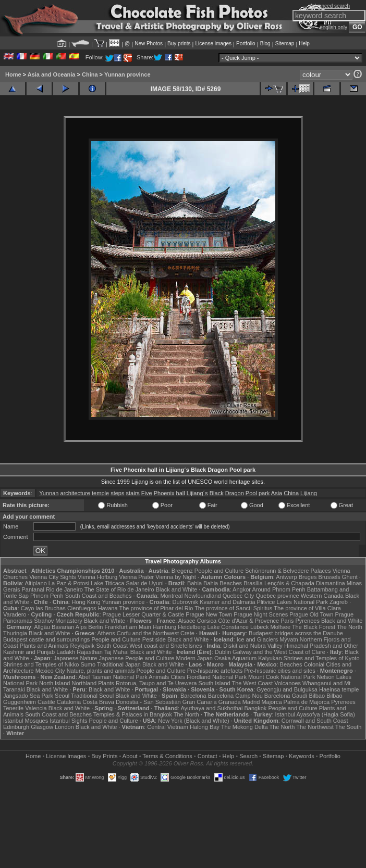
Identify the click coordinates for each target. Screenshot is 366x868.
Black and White (176, 589)
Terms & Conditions (167, 756)
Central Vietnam (168, 727)
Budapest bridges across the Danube (296, 633)
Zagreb (339, 602)
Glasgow (42, 727)
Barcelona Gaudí (286, 696)
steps (117, 493)
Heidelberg (192, 627)
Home (13, 74)
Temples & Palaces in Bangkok (133, 714)
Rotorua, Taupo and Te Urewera (156, 683)
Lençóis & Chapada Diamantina (305, 583)
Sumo (88, 664)
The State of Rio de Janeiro (119, 589)
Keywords (301, 756)
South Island (214, 683)
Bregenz (182, 571)
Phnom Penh (47, 596)
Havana (108, 608)
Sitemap (285, 43)
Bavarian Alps (69, 627)
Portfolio (246, 43)
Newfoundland (202, 596)
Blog (265, 43)
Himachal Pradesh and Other (321, 646)
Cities (178, 677)
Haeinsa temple (339, 689)
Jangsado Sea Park (28, 696)
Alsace (187, 621)
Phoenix (164, 493)
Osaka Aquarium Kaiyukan (248, 658)
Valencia (36, 708)
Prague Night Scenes (261, 614)
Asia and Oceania (52, 74)
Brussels (330, 577)
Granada (230, 702)
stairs (133, 493)
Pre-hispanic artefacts (215, 671)
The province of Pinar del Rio (156, 608)
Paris (287, 621)
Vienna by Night (175, 577)
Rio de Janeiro (64, 589)
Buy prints (179, 43)
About (130, 756)
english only (333, 27)
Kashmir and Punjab (29, 652)
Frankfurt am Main (128, 627)
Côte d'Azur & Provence (248, 621)
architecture (75, 493)
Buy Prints (104, 756)
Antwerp (286, 577)
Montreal (172, 596)
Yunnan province (127, 74)
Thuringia (15, 633)
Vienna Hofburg (97, 577)
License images (214, 43)
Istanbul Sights (68, 721)
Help (304, 43)
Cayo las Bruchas (43, 608)
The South (349, 727)
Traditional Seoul (92, 696)
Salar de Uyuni (144, 583)
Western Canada (322, 596)
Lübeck (259, 627)
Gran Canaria (200, 702)
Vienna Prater (136, 577)
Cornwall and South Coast (315, 721)
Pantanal (33, 589)
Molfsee (281, 627)
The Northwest (315, 727)
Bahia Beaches (223, 583)
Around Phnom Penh (278, 589)
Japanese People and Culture (136, 658)
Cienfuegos (82, 608)
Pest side (154, 639)
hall (181, 493)
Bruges (308, 577)
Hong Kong (86, 602)
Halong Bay (205, 727)
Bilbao (317, 696)
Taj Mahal (117, 652)
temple (100, 493)
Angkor (242, 589)
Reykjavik (82, 646)
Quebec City (239, 596)
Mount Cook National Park (282, 677)
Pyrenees (307, 621)
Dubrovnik (186, 602)
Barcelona (193, 696)
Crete (187, 633)
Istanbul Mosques (26, 721)
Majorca (271, 702)
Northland (84, 683)
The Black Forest (314, 627)
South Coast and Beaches (99, 596)
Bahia (194, 583)
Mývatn (289, 639)
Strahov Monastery (58, 621)
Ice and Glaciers (257, 639)
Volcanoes (288, 683)
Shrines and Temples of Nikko (41, 664)
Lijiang (309, 493)
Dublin (223, 652)
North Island (54, 683)
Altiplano (36, 583)
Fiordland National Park (217, 677)
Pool (251, 493)
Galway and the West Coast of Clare (279, 652)
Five (147, 493)
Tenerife (13, 708)
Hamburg (164, 627)
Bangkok (256, 708)
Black (217, 493)
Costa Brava (98, 702)
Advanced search (330, 6)
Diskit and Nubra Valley (253, 646)
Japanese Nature (76, 658)
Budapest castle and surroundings (46, 639)
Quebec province (277, 596)
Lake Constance (228, 627)
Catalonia (69, 702)
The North (350, 627)
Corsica (207, 621)
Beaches (291, 664)
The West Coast (253, 683)
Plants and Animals (44, 646)
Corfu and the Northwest (148, 633)
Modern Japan (194, 658)
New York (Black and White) (193, 721)
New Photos (149, 43)
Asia (277, 493)
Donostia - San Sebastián (148, 702)
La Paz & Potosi (69, 583)
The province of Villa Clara (307, 608)
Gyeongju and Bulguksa (287, 689)
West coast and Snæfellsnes (166, 646)
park (264, 493)
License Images (66, 756)
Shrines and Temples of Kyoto (322, 658)
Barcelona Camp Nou (235, 696)
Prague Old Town (311, 614)
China (90, 74)
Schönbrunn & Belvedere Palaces (288, 571)
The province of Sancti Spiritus (233, 608)
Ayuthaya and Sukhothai (211, 708)
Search (248, 756)
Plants (106, 683)
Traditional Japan (119, 664)
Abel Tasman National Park (113, 677)
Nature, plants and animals (101, 671)
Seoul (62, 696)
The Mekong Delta (245, 727)
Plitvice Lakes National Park (292, 602)
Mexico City (50, 671)
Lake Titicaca (107, 583)
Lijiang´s (197, 493)
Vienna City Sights (53, 577)
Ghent (350, 577)
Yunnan (49, 493)
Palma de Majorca (307, 702)
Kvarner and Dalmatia (227, 602)
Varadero (15, 614)
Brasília (253, 583)
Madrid (251, 702)
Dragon (235, 493)
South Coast (112, 646)
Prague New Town (209, 614)
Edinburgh (16, 727)
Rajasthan (90, 652)
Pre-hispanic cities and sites (279, 671)
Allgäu (42, 627)
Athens (106, 633)
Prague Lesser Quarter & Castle (144, 614)
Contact (208, 756)
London (64, 727)
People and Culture (219, 571)
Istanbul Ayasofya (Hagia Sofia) (315, 714)
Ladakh (66, 652)
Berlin (95, 627)
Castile (46, 702)
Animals (159, 677)
